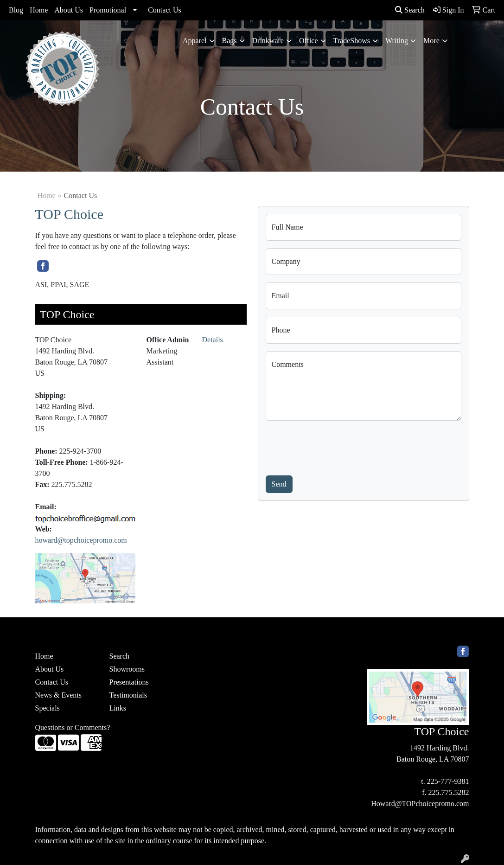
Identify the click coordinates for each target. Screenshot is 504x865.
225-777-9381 (448, 781)
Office (309, 41)
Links (117, 708)
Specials (48, 708)
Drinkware (268, 41)
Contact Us (165, 10)
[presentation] (336, 446)
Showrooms (127, 669)
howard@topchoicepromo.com (81, 540)
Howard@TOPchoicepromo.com (420, 804)
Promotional (108, 10)
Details (213, 340)
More (431, 41)
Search (410, 10)
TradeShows (352, 41)
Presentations (129, 682)
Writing (397, 41)
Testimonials (128, 695)
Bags (230, 41)
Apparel (195, 41)
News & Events (58, 695)
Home (39, 10)
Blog (16, 10)
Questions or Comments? (73, 727)
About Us (69, 10)
